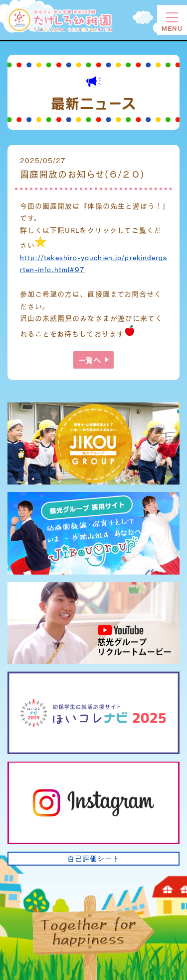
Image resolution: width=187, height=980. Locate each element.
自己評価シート (93, 858)
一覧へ (90, 360)
